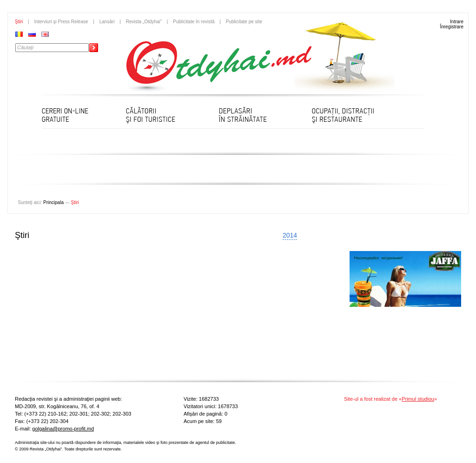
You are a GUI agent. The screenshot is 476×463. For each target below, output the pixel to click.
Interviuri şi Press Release (61, 22)
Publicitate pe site (244, 22)
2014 (290, 235)
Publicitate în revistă (194, 22)
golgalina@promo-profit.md (63, 429)
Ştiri (19, 22)
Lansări (107, 22)
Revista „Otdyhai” (144, 22)
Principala (53, 202)
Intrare (457, 22)
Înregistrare (452, 27)
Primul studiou (418, 399)
